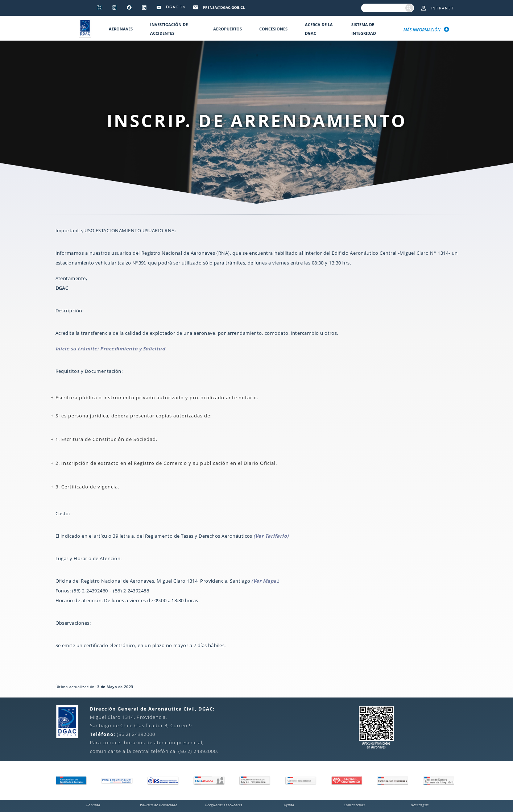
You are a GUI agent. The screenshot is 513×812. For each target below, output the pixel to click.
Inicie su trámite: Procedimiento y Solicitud (110, 349)
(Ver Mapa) (265, 581)
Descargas (420, 805)
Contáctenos (354, 805)
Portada (93, 805)
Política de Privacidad (159, 805)
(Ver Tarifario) (271, 536)
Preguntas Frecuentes (224, 805)
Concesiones (273, 29)
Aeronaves (121, 29)
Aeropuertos (227, 29)
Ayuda (289, 805)
